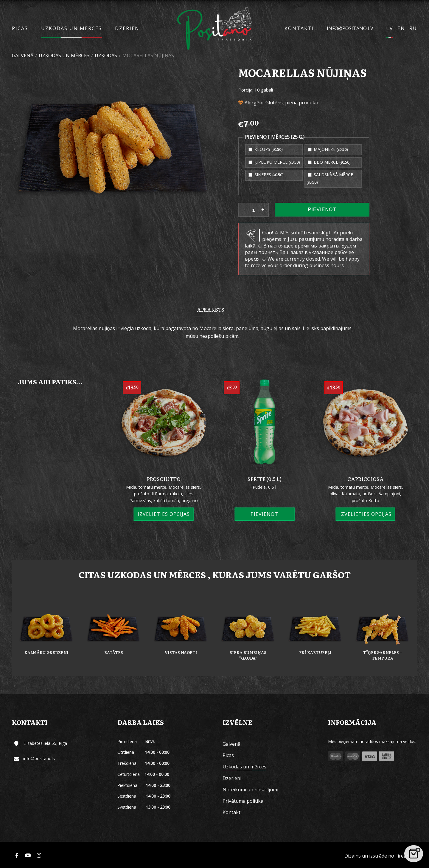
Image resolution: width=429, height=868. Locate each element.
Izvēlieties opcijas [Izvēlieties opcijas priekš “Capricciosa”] (365, 514)
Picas (20, 28)
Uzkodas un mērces (71, 28)
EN (401, 28)
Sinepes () (266, 175)
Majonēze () (328, 149)
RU (413, 28)
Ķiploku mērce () (274, 162)
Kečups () (266, 149)
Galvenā (23, 55)
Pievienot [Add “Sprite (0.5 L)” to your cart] (264, 514)
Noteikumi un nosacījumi (250, 790)
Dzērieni (128, 28)
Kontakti (299, 28)
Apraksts (211, 310)
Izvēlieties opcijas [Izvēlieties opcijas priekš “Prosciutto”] (164, 514)
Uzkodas (106, 55)
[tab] (211, 309)
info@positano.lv (350, 28)
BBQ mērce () (329, 162)
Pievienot (322, 209)
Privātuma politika (243, 801)
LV (390, 28)
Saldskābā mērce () (330, 178)
